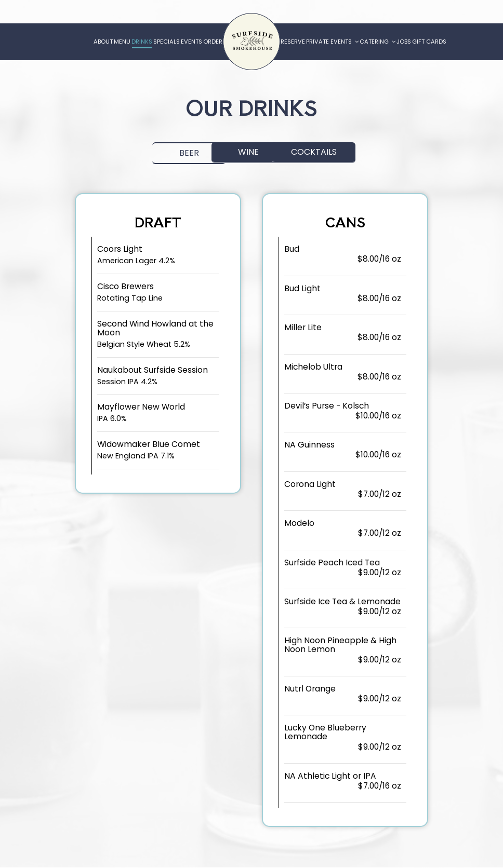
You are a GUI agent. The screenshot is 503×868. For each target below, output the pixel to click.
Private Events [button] (332, 42)
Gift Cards (429, 42)
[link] (251, 42)
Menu (122, 42)
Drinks (142, 42)
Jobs (404, 42)
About (103, 42)
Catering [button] (378, 42)
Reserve (293, 42)
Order (213, 42)
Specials (167, 42)
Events (191, 42)
